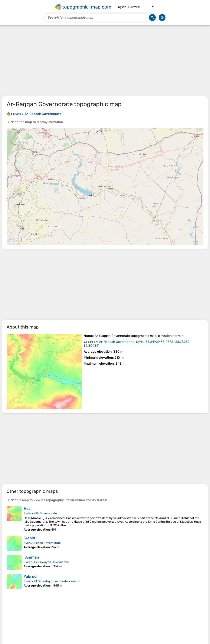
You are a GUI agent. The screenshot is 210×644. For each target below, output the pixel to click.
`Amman (31, 557)
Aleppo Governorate (47, 543)
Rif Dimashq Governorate (51, 581)
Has (27, 509)
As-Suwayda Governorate (51, 562)
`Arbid (29, 538)
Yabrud (30, 577)
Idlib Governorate (45, 513)
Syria (27, 513)
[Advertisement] (105, 61)
